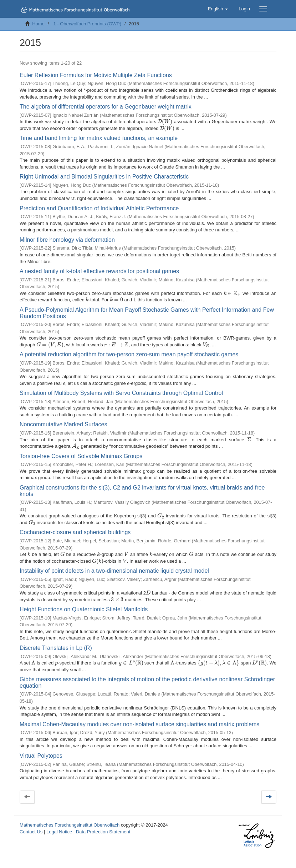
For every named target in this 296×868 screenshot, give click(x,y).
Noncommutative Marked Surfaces (63, 424)
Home (38, 24)
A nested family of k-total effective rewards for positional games (99, 271)
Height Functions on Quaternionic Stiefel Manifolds (84, 609)
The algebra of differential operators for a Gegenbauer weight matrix (106, 107)
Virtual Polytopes (41, 756)
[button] (218, 9)
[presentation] (165, 122)
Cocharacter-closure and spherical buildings (75, 532)
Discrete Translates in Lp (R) (56, 648)
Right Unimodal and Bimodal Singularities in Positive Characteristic (104, 177)
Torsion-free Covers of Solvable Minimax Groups (81, 456)
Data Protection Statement (103, 832)
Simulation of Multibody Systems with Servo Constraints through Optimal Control (121, 393)
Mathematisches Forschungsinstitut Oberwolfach (70, 825)
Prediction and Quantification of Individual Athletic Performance (99, 208)
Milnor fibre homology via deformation (67, 240)
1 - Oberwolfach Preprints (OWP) (87, 24)
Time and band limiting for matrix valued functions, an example (99, 138)
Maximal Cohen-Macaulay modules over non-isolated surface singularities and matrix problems (139, 724)
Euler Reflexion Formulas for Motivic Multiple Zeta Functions (96, 75)
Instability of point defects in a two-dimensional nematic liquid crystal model (114, 571)
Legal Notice (59, 832)
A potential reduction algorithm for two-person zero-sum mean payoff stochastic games (129, 354)
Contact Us (31, 832)
